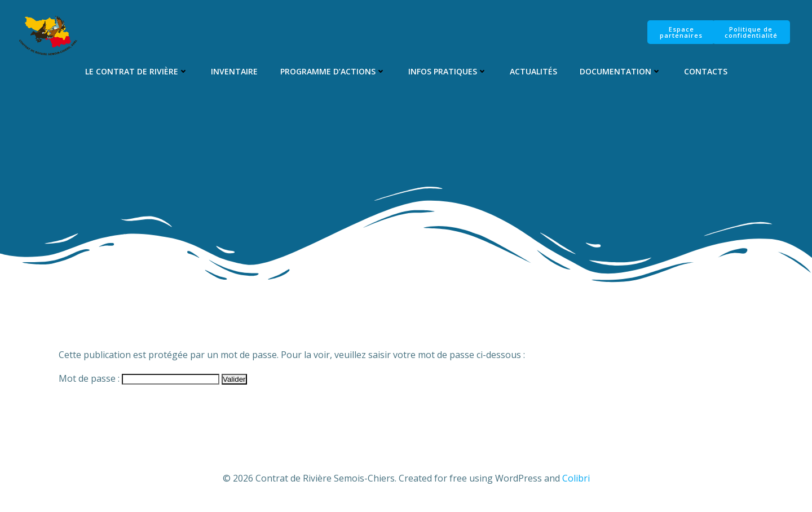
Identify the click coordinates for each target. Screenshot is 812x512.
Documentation (621, 71)
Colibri (576, 478)
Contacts (706, 71)
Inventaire (234, 71)
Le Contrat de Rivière (137, 71)
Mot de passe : (139, 378)
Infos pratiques (448, 71)
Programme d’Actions (333, 71)
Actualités (533, 71)
